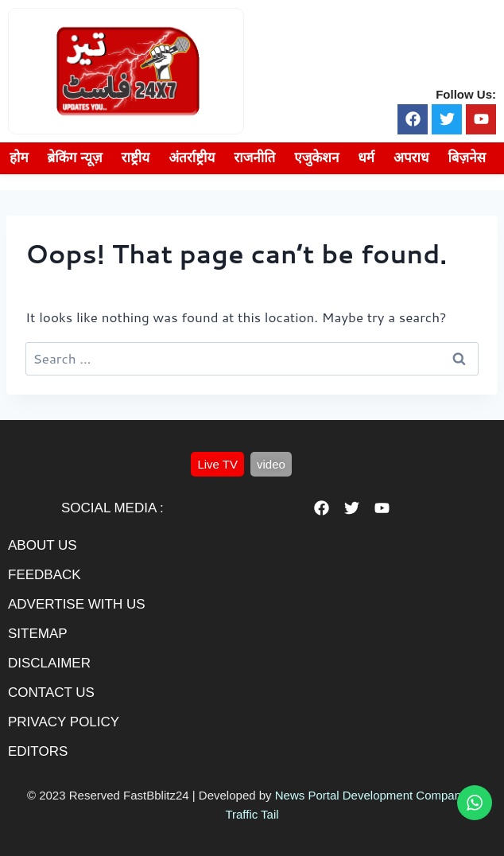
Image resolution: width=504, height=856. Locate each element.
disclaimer (49, 663)
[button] (217, 464)
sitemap (38, 634)
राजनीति (254, 158)
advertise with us (77, 604)
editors (38, 751)
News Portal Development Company (371, 795)
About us (43, 545)
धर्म (366, 158)
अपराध (411, 158)
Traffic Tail (252, 814)
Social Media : (112, 508)
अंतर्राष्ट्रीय (192, 158)
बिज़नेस (467, 158)
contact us (51, 693)
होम (19, 158)
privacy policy (64, 722)
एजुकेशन (316, 158)
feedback (45, 575)
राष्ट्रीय (136, 158)
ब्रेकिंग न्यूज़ (75, 158)
